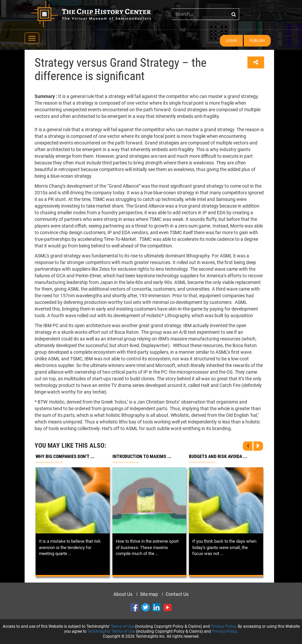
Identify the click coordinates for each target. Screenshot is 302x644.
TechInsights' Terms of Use (111, 631)
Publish (257, 41)
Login (231, 41)
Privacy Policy (223, 626)
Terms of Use (122, 626)
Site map (149, 594)
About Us (123, 594)
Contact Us (177, 594)
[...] (205, 14)
